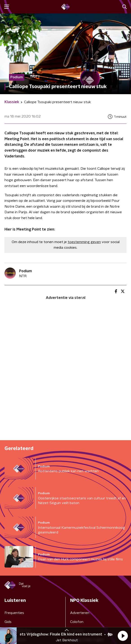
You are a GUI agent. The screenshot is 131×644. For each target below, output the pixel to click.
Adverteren (80, 613)
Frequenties (14, 613)
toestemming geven (84, 242)
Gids (8, 622)
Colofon (77, 622)
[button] (123, 636)
